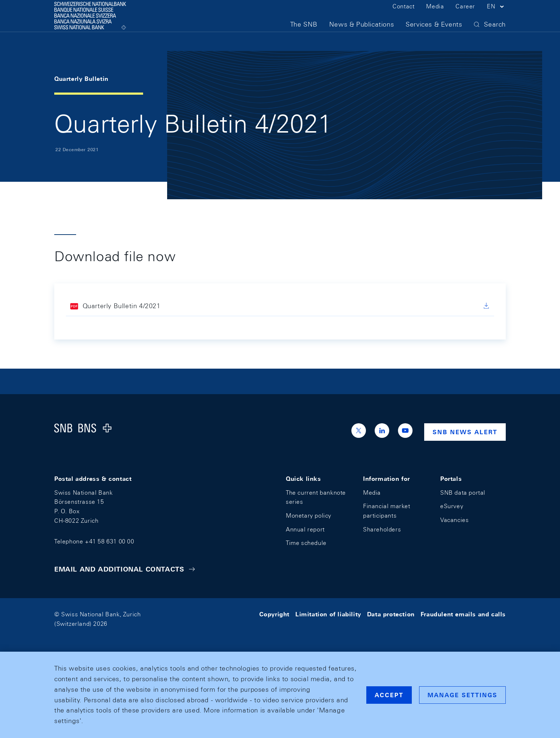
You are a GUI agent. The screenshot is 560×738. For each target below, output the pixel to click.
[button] (496, 17)
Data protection (391, 614)
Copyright (274, 614)
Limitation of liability (328, 614)
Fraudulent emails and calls (463, 614)
